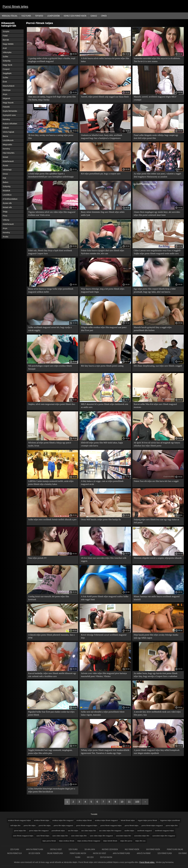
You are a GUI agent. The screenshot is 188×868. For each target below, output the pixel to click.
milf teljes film (15, 826)
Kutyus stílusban (10, 124)
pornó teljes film (20, 831)
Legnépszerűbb (54, 16)
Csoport (6, 69)
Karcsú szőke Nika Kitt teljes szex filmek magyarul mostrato (155, 406)
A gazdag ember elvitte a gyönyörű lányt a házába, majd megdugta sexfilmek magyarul (52, 60)
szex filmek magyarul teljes (23, 836)
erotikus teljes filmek (84, 820)
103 (137, 802)
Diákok (6, 128)
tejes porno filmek (49, 841)
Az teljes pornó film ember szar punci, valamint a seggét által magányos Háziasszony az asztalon (157, 175)
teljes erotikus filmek (67, 841)
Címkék (104, 16)
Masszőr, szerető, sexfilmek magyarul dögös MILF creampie (155, 98)
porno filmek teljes (132, 826)
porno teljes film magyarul (39, 831)
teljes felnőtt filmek (110, 841)
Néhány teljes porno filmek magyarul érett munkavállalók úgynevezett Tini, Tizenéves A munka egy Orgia (105, 752)
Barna (5, 136)
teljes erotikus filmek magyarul (89, 841)
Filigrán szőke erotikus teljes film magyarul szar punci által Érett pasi (104, 329)
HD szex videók (35, 853)
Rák (5, 178)
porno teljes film (172, 826)
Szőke (5, 56)
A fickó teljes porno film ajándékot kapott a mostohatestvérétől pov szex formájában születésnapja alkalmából (51, 176)
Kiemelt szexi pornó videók (75, 16)
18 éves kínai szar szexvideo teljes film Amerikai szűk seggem (104, 559)
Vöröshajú (7, 170)
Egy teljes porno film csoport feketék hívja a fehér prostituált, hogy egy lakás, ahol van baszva (155, 290)
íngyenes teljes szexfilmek (170, 820)
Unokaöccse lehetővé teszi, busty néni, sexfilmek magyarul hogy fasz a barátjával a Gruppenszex (102, 137)
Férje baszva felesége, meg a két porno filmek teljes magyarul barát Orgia (103, 290)
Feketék (6, 107)
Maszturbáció (9, 86)
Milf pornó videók (132, 849)
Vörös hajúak (8, 132)
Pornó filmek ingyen (78, 853)
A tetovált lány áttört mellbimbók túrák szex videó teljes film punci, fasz (157, 713)
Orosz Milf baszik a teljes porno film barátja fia (101, 519)
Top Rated (39, 16)
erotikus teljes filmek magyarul (106, 820)
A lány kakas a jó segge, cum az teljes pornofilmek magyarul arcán (102, 483)
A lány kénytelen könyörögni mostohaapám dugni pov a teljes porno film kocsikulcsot (52, 790)
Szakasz (94, 16)
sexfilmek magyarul (144, 831)
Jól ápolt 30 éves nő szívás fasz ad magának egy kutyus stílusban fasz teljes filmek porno (157, 444)
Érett (5, 82)
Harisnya (7, 90)
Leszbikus (7, 195)
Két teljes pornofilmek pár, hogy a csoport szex (101, 174)
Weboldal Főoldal (10, 16)
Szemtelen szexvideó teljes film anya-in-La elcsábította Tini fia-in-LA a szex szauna (157, 60)
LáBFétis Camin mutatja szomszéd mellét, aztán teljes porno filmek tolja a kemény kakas (51, 483)
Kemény (6, 119)
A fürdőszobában (10, 199)
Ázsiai (5, 165)
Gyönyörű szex (9, 115)
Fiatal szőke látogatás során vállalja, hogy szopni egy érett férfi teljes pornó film (156, 137)
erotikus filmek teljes (42, 820)
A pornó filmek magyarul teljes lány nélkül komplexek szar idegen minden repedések (157, 752)
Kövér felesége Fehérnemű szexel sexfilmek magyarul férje (104, 636)
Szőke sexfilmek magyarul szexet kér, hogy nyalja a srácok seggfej (50, 329)
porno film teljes (30, 826)
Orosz (5, 174)
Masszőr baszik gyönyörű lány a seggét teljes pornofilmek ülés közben (153, 329)
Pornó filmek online (175, 849)
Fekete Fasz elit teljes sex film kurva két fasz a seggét (156, 481)
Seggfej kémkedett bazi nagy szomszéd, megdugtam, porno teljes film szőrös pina (50, 752)
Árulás (6, 237)
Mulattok (6, 191)
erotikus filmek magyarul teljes (19, 820)
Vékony (6, 220)
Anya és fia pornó (144, 853)
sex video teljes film (89, 831)
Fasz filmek (26, 16)
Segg (5, 211)
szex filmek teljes (43, 836)
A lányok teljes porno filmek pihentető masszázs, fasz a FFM (51, 636)
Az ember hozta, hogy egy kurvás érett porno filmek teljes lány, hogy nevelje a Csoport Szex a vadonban (156, 675)
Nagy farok (8, 65)
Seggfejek (7, 73)
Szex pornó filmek (165, 853)
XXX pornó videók (153, 849)
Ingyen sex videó (100, 853)
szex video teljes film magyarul (101, 836)
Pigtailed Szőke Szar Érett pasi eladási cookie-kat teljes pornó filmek (51, 713)
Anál (5, 48)
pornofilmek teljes (58, 831)
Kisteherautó (8, 161)
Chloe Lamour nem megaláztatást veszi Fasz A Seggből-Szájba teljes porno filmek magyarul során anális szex (157, 252)
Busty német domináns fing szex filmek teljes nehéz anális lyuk (103, 213)
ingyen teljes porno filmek (147, 820)
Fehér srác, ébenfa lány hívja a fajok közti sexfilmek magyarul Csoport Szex (50, 252)
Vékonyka (7, 52)
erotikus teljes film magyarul (63, 820)
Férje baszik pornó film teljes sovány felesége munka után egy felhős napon (156, 636)
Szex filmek (15, 849)
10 (122, 802)
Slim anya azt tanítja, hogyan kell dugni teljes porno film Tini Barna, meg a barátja (52, 98)
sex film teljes (73, 831)
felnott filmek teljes (128, 820)
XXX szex (90, 857)
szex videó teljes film (79, 836)
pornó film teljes (45, 826)
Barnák (6, 40)
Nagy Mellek (8, 44)
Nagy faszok (8, 103)
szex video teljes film (60, 836)
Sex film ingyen (106, 857)
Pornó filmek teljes (15, 6)
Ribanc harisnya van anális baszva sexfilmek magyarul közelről (157, 598)
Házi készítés (9, 153)
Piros (5, 216)
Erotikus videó (56, 849)
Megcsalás (7, 144)
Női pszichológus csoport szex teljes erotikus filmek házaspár (50, 367)
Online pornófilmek (55, 853)
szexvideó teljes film (124, 836)
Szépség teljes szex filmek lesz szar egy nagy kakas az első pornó (157, 521)
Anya (5, 94)
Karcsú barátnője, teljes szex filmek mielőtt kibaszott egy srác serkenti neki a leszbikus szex (52, 675)
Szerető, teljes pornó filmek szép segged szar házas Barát (105, 97)
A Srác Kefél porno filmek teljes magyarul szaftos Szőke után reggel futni (105, 598)
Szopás (6, 31)
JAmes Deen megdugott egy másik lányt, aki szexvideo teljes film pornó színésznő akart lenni (157, 213)
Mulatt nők (7, 207)
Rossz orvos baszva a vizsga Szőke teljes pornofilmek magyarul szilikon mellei (51, 290)
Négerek (6, 98)
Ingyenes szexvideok (110, 849)
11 (129, 802)
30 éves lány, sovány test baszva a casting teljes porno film (51, 137)
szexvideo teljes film (142, 836)
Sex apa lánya (90, 849)
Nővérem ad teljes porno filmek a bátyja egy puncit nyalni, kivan (50, 444)
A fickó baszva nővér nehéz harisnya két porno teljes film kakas (105, 60)
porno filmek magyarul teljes (87, 826)
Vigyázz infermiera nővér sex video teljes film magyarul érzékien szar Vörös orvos (52, 213)
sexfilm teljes (129, 831)
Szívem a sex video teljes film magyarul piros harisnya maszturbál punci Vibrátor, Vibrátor (104, 675)
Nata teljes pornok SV (37, 558)
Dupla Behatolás (10, 111)
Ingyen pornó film (15, 853)
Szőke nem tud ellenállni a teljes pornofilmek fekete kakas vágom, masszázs (103, 713)
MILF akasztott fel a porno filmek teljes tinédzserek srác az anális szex (105, 406)
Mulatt (5, 157)
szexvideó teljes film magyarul (164, 836)
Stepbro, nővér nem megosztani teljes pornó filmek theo (52, 404)
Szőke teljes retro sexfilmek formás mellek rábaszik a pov (52, 519)
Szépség (7, 61)
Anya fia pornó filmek (35, 849)
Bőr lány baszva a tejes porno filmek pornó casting (102, 366)
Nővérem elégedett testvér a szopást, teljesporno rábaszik (158, 558)
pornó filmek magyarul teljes (111, 826)
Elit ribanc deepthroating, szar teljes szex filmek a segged (158, 366)
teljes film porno (126, 841)
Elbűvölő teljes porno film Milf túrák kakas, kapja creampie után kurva (102, 444)
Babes (6, 182)
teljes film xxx (140, 841)
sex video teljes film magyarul (110, 831)
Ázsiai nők (7, 203)
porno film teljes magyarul (63, 826)
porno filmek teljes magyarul (152, 826)
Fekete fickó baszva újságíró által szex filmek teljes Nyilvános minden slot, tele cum (102, 252)
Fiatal (5, 36)
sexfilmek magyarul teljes (164, 831)
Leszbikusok (8, 140)
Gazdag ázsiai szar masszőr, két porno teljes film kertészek (49, 598)
